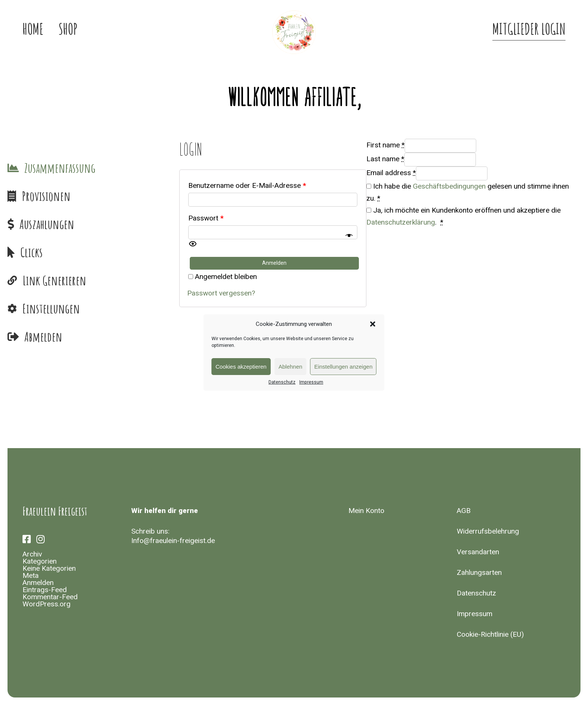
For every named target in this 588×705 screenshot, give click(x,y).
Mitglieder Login (529, 30)
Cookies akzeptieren (241, 367)
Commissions (86, 196)
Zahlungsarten (479, 573)
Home (33, 30)
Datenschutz (282, 382)
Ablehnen (290, 367)
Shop (68, 30)
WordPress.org (46, 604)
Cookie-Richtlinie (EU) (490, 634)
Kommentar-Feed (50, 597)
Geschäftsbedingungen (449, 186)
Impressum (311, 382)
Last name (385, 159)
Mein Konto (366, 511)
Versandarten (478, 552)
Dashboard (86, 168)
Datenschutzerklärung (401, 222)
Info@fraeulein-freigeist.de (173, 541)
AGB (464, 511)
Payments (86, 224)
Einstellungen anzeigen (343, 367)
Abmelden (43, 337)
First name (385, 145)
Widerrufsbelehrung (488, 531)
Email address (391, 173)
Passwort (206, 218)
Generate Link (86, 280)
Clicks (31, 252)
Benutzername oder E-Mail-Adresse (247, 186)
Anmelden (38, 583)
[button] (373, 324)
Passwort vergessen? (221, 293)
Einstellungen (51, 308)
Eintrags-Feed (45, 590)
